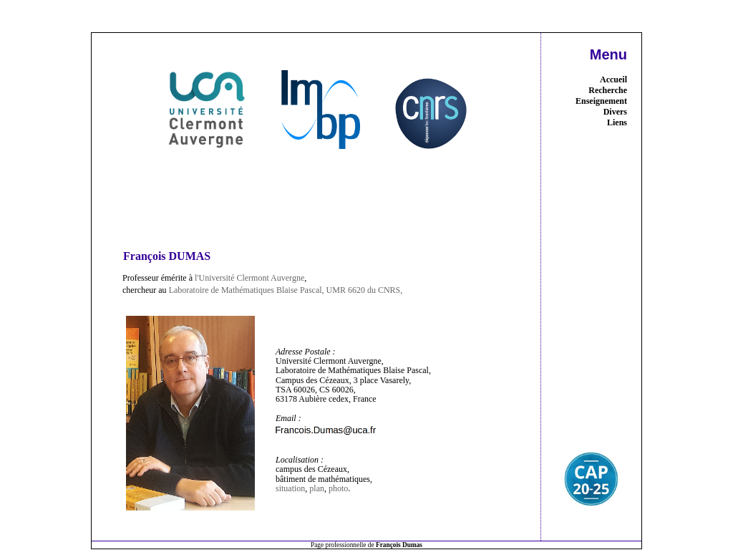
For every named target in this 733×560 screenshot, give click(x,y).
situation (290, 488)
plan (317, 488)
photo (338, 488)
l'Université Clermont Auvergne (249, 278)
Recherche (608, 90)
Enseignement (601, 101)
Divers (615, 112)
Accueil (613, 79)
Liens (617, 122)
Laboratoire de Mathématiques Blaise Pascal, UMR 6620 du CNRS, (286, 290)
